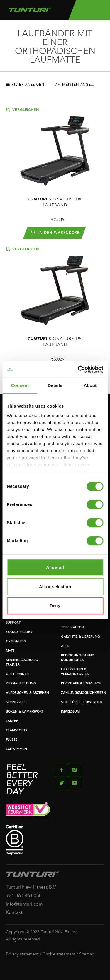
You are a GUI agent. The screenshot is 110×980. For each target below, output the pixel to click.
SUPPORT (13, 623)
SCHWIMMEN (16, 749)
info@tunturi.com (24, 905)
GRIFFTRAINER (17, 674)
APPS (65, 646)
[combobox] (80, 86)
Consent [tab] (20, 385)
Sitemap (87, 954)
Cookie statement (59, 954)
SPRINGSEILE (16, 702)
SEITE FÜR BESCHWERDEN (82, 702)
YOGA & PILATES (19, 632)
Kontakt (14, 913)
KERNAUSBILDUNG (21, 684)
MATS (10, 651)
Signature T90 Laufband (55, 342)
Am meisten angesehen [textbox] (79, 85)
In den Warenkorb (55, 232)
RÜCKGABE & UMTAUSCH (81, 684)
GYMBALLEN (16, 642)
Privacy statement (22, 954)
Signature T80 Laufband (55, 202)
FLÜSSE (12, 740)
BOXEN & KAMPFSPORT (25, 712)
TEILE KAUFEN (72, 628)
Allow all (55, 567)
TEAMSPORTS (16, 731)
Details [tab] (55, 385)
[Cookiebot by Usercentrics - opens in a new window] (78, 369)
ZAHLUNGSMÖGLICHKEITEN (84, 693)
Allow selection (55, 587)
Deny (55, 606)
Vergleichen (23, 110)
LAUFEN (12, 721)
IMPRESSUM (70, 712)
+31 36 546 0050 (24, 896)
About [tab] (90, 385)
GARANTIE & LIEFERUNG (81, 637)
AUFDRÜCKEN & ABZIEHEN (27, 693)
